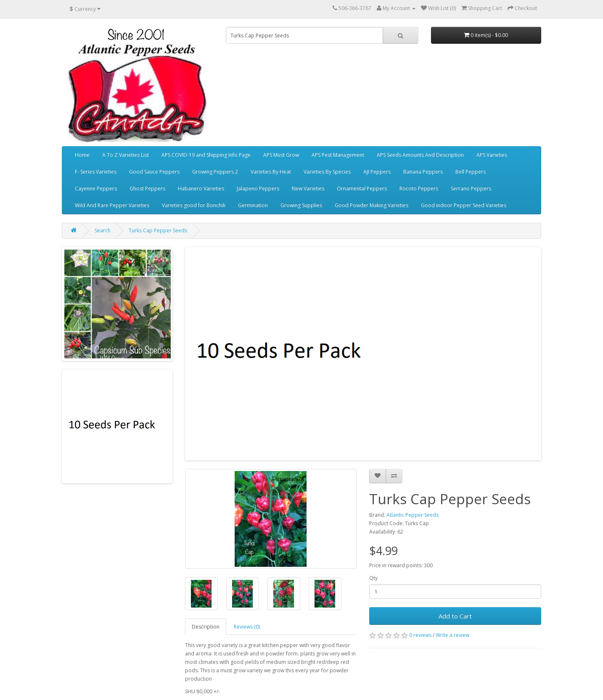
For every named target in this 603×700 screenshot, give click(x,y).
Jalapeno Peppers (258, 188)
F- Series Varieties (96, 172)
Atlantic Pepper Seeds (413, 515)
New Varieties (308, 188)
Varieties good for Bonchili (194, 205)
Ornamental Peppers (362, 188)
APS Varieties (492, 155)
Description (206, 627)
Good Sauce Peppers (154, 172)
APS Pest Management (338, 155)
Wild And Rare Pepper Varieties (112, 205)
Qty (373, 578)
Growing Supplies (301, 205)
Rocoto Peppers (419, 188)
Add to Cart (455, 616)
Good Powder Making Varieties (372, 205)
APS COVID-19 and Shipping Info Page (206, 155)
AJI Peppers (377, 172)
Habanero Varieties (201, 188)
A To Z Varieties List (126, 155)
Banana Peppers (423, 172)
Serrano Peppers (471, 188)
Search (103, 230)
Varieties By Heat (271, 172)
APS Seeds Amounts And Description (420, 155)
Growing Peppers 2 (215, 172)
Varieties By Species (327, 172)
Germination (253, 205)
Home (82, 155)
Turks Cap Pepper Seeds (158, 230)
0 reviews (420, 635)
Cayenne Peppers (96, 188)
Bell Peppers (471, 172)
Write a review (452, 635)
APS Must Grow (281, 155)
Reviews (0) (247, 627)
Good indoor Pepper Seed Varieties (464, 205)
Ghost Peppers (147, 188)
